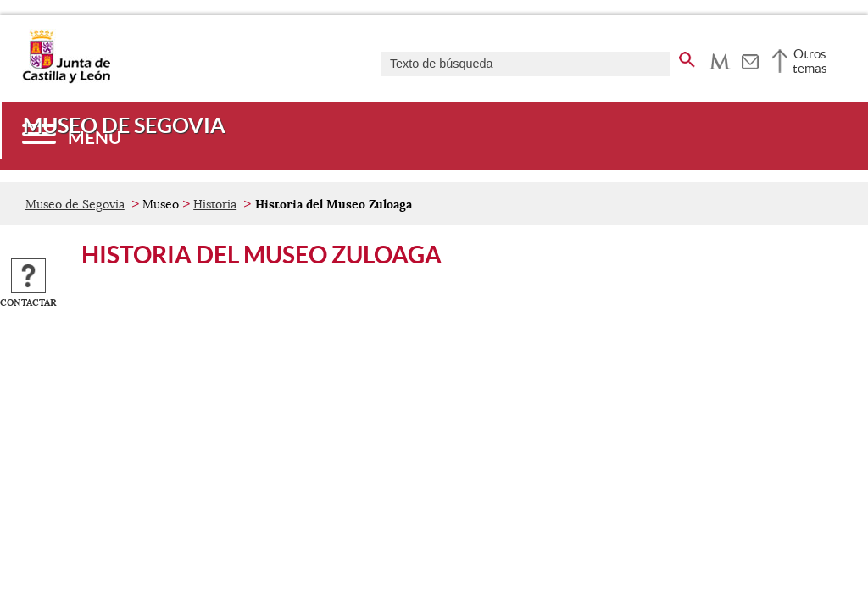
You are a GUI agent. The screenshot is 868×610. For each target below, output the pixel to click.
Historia (215, 204)
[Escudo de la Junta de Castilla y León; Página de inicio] (66, 80)
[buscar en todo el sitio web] (687, 57)
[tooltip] (720, 59)
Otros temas (810, 61)
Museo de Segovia (75, 204)
